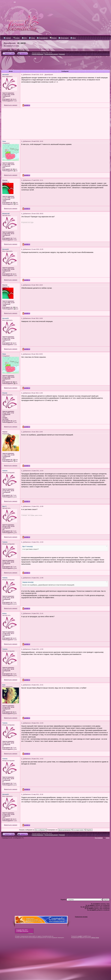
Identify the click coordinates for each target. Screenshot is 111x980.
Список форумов (37, 54)
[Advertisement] (55, 64)
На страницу (8, 46)
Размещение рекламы (81, 917)
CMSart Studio (95, 938)
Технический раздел (51, 54)
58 (14, 169)
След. (17, 46)
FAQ (24, 38)
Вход (73, 38)
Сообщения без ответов (8, 50)
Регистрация (64, 38)
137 (15, 204)
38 (14, 171)
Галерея (7, 38)
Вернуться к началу (11, 105)
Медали (53, 38)
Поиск (32, 38)
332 (14, 203)
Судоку (16, 38)
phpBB (80, 936)
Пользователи (42, 38)
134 (14, 460)
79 (14, 461)
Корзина (62, 54)
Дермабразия (10, 43)
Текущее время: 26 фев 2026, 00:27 (42, 53)
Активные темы (22, 50)
